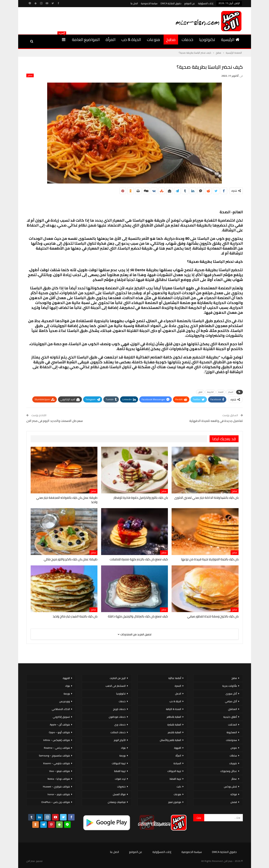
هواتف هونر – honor (59, 794)
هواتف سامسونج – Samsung (54, 756)
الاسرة (178, 686)
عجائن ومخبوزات (229, 771)
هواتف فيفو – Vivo (60, 771)
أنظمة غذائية (175, 678)
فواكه (234, 794)
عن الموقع (190, 3)
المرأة (111, 39)
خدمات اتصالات (118, 732)
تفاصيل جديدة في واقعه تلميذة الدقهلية (216, 421)
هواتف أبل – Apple (60, 725)
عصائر (234, 779)
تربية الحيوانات (174, 771)
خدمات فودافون (117, 717)
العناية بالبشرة (174, 725)
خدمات (187, 39)
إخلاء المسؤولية (206, 3)
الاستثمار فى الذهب (116, 686)
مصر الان (31, 861)
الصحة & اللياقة (174, 709)
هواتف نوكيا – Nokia (59, 779)
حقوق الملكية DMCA (171, 3)
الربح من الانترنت (118, 678)
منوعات (153, 39)
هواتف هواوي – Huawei (56, 787)
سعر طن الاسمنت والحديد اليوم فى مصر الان (55, 421)
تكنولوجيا (207, 39)
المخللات (232, 725)
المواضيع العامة (86, 39)
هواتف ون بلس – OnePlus (56, 802)
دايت (179, 787)
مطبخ (171, 39)
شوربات (233, 763)
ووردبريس (65, 701)
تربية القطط (175, 779)
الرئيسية (230, 39)
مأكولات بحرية (230, 686)
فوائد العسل (119, 794)
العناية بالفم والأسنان (170, 740)
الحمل (178, 694)
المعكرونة (232, 732)
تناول (200, 392)
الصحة (221, 392)
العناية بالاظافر (174, 717)
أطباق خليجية (230, 717)
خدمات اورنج (119, 709)
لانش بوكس (230, 787)
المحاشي (232, 709)
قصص (234, 802)
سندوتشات (231, 740)
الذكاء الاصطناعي (61, 709)
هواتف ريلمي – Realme (57, 748)
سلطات (233, 756)
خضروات (121, 787)
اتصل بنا (134, 3)
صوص (234, 748)
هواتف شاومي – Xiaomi (56, 763)
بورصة (122, 756)
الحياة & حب (131, 39)
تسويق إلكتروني (61, 717)
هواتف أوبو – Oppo (59, 732)
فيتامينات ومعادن (117, 802)
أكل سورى (231, 694)
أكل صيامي (231, 701)
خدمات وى (120, 725)
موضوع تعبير (175, 802)
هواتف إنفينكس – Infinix (57, 740)
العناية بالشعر (174, 732)
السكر (231, 392)
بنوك (123, 748)
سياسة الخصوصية (149, 3)
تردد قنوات (120, 779)
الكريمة (210, 392)
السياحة (177, 763)
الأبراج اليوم (120, 740)
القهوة (178, 748)
